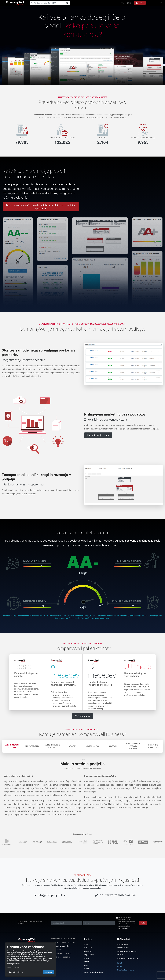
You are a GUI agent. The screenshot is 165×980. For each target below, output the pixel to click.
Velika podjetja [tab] (32, 746)
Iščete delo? (88, 948)
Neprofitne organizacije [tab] (153, 746)
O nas (86, 944)
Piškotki (87, 958)
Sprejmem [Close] (48, 972)
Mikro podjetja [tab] (93, 746)
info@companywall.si (52, 895)
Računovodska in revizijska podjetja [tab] (133, 746)
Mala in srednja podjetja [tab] (12, 746)
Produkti (120, 955)
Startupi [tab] (72, 746)
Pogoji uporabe (123, 928)
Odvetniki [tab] (113, 746)
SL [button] (123, 3)
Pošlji (143, 923)
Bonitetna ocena (123, 944)
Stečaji (119, 963)
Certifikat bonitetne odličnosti (127, 951)
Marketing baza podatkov (126, 970)
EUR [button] (129, 3)
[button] (153, 3)
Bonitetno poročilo (123, 948)
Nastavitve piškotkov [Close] (16, 972)
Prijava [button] (140, 3)
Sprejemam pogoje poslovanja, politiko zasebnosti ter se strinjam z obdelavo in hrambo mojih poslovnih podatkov (127, 922)
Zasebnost (88, 951)
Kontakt (87, 969)
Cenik (86, 965)
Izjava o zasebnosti (14, 967)
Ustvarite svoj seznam (98, 435)
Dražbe (120, 966)
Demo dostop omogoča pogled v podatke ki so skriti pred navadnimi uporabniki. (41, 207)
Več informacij (82, 716)
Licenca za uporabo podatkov (94, 972)
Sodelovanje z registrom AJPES (127, 958)
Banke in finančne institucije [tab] (52, 746)
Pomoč (87, 962)
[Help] (161, 3)
